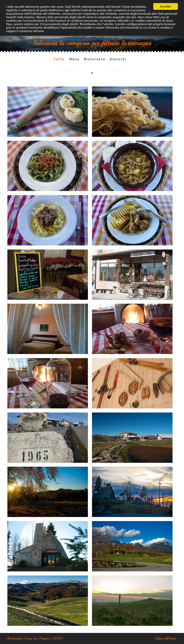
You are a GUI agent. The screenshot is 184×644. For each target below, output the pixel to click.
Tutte (59, 59)
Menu (74, 59)
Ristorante (95, 59)
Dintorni (118, 59)
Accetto (166, 6)
